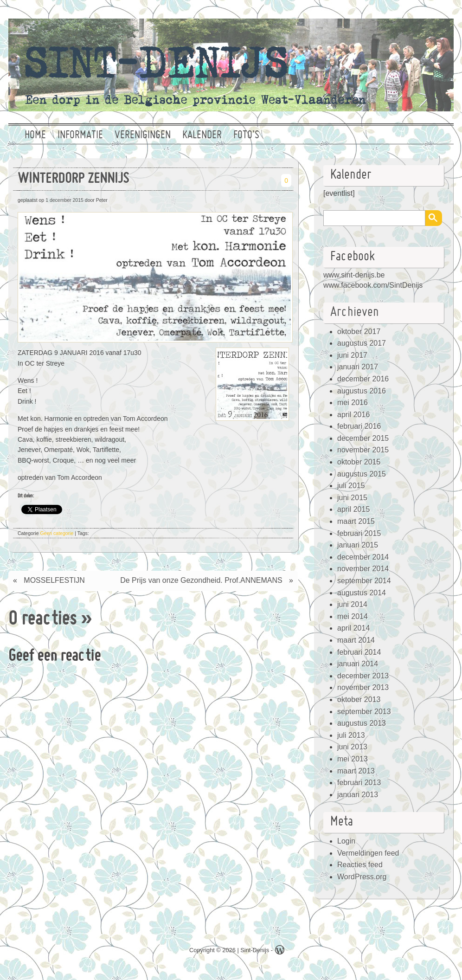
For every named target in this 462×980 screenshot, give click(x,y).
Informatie (80, 135)
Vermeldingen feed (368, 853)
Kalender (202, 135)
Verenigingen (143, 135)
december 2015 (363, 438)
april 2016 (353, 415)
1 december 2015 (64, 200)
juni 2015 (352, 498)
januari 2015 (358, 545)
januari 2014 (358, 664)
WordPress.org (362, 877)
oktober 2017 (359, 332)
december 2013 (363, 676)
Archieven (355, 313)
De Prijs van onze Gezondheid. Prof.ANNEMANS (201, 580)
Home (35, 135)
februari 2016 (359, 426)
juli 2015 (351, 486)
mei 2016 (353, 403)
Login (346, 841)
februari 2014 (359, 652)
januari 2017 (358, 367)
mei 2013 (353, 759)
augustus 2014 (362, 593)
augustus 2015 (362, 474)
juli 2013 (351, 735)
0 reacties (42, 620)
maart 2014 (356, 640)
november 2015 (363, 450)
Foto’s (246, 135)
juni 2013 (352, 747)
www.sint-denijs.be (354, 275)
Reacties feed (360, 865)
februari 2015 (359, 533)
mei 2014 (353, 616)
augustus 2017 (362, 343)
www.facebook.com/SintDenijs (373, 285)
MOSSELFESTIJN (54, 580)
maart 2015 (356, 521)
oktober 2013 (359, 700)
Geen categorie (57, 533)
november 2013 (363, 687)
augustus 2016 (362, 391)
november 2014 (363, 569)
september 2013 (364, 712)
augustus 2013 (362, 723)
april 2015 (353, 509)
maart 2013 (356, 771)
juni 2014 (352, 604)
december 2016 (363, 379)
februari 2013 (359, 783)
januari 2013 (358, 795)
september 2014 (364, 581)
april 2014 (353, 628)
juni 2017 (352, 355)
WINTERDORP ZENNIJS (73, 179)
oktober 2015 (359, 462)
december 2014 (363, 557)
